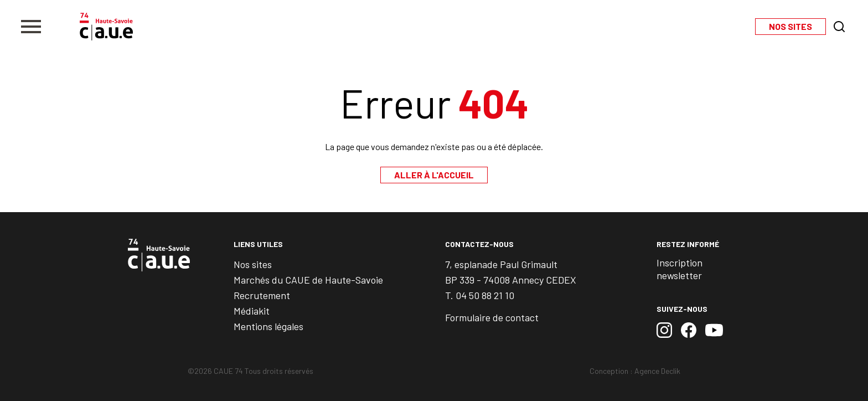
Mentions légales (268, 326)
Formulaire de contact (492, 317)
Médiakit (252, 311)
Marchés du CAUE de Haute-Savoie (308, 280)
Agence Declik (657, 371)
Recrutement (262, 295)
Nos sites (253, 264)
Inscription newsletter (680, 269)
